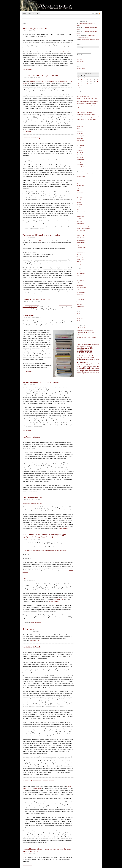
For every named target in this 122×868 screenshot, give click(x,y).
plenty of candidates (36, 623)
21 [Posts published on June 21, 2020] (97, 81)
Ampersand (79, 188)
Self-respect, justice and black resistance (38, 781)
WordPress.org (80, 321)
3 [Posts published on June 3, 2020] (85, 77)
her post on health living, (37, 241)
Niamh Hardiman (81, 295)
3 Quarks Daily (80, 186)
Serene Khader (80, 164)
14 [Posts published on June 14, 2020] (97, 79)
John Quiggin (80, 150)
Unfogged (79, 262)
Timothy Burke (80, 259)
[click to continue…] (28, 69)
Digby (78, 209)
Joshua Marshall (80, 216)
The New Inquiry (81, 257)
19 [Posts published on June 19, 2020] (91, 81)
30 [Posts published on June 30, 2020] (81, 85)
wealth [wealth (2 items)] (82, 374)
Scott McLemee (80, 299)
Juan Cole (79, 219)
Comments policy (34, 13)
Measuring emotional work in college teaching (41, 382)
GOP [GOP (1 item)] (88, 357)
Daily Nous (79, 205)
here (65, 635)
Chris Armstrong (80, 129)
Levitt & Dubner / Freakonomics (84, 112)
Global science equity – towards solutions (86, 337)
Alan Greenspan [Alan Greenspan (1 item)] (85, 344)
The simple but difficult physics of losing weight (41, 235)
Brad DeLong (80, 197)
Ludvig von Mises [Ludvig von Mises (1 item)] (92, 363)
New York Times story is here (32, 305)
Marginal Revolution (81, 231)
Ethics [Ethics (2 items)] (92, 354)
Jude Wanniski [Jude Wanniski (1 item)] (83, 361)
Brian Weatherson (81, 273)
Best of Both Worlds (81, 195)
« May (78, 87)
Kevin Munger (80, 152)
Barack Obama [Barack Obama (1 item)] (95, 344)
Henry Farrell (80, 143)
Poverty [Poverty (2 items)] (94, 368)
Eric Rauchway (80, 280)
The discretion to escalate (32, 497)
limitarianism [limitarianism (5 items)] (83, 363)
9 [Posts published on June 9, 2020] (81, 79)
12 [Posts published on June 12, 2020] (91, 79)
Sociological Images (81, 247)
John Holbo (79, 148)
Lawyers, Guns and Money (83, 226)
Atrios (78, 190)
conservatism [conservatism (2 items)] (80, 354)
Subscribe (96, 13)
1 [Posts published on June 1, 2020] (78, 77)
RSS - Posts (79, 59)
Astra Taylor (79, 271)
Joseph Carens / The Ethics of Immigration (86, 110)
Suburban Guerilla (81, 252)
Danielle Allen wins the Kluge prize (37, 299)
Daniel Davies (80, 278)
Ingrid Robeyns (80, 145)
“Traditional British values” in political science (41, 75)
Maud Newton (80, 233)
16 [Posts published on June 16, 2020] (81, 81)
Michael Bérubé (80, 290)
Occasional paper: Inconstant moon (85, 330)
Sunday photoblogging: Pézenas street (85, 332)
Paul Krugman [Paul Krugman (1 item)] (79, 368)
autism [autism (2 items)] (90, 344)
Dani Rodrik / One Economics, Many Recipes (87, 101)
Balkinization (80, 193)
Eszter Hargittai (80, 136)
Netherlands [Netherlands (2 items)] (80, 366)
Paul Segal (79, 162)
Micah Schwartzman (81, 288)
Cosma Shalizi (80, 200)
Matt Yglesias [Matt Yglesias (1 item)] (83, 365)
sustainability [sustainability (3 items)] (81, 372)
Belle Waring (80, 126)
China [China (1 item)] (90, 350)
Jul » (82, 87)
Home (24, 13)
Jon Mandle (79, 283)
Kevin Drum (79, 221)
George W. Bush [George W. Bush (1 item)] (92, 356)
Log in (78, 314)
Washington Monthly (81, 264)
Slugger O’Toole (80, 245)
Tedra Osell (79, 304)
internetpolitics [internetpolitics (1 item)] (91, 359)
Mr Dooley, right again (31, 437)
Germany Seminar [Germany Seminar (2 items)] (82, 357)
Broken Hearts (28, 629)
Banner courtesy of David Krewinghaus (86, 174)
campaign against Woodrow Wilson (62, 52)
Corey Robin (80, 276)
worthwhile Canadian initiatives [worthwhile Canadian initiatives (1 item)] (91, 374)
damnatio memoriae (54, 601)
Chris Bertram (80, 131)
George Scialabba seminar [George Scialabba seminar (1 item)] (84, 356)
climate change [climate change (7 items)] (84, 352)
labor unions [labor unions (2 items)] (90, 361)
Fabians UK (79, 214)
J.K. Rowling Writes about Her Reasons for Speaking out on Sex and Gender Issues (45, 551)
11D (78, 183)
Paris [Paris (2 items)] (97, 366)
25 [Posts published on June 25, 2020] (88, 83)
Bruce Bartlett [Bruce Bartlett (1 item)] (89, 346)
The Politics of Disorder (32, 647)
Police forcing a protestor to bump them (32, 503)
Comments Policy (81, 176)
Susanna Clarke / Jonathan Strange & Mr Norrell (88, 117)
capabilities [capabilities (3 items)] (81, 348)
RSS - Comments (81, 61)
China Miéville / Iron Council (83, 96)
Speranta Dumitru (81, 167)
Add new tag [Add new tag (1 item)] (79, 344)
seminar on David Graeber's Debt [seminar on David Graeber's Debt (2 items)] (89, 370)
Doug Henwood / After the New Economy (86, 104)
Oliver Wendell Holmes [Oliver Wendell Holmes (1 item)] (91, 366)
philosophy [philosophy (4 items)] (87, 368)
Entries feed (79, 316)
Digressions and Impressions (83, 212)
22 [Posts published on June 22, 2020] (78, 83)
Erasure (26, 578)
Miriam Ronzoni (80, 160)
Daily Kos (79, 202)
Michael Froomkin (81, 235)
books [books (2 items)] (85, 346)
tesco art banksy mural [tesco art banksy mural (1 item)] (90, 372)
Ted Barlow (79, 302)
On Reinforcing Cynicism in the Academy (89, 39)
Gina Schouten (80, 138)
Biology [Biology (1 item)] (81, 346)
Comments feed (80, 318)
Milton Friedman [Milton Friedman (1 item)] (89, 365)
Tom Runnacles (80, 307)
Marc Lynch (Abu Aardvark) (83, 228)
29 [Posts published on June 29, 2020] (78, 85)
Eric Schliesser (80, 133)
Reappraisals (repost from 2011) (35, 29)
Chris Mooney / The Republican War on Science (88, 99)
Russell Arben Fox (81, 243)
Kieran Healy (80, 285)
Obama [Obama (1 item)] (85, 366)
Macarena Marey (80, 155)
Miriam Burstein (80, 238)
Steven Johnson (80, 250)
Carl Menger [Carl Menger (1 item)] (87, 350)
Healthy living (28, 315)
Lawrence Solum (80, 224)
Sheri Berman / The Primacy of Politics (86, 115)
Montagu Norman (81, 292)
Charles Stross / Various (82, 94)
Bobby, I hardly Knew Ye (82, 335)
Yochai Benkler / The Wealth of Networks (86, 119)
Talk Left (79, 254)
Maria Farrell (80, 157)
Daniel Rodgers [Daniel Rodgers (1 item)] (87, 354)
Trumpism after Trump (31, 138)
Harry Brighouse (80, 141)
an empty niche (59, 599)
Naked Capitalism (81, 240)
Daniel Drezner (80, 207)
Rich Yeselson (80, 297)
